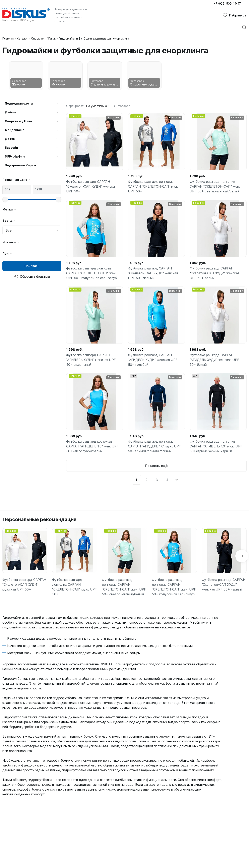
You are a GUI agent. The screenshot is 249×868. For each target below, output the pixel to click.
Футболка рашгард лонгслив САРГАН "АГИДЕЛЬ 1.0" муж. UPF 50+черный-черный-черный (216, 447)
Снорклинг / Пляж (43, 38)
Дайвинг (11, 112)
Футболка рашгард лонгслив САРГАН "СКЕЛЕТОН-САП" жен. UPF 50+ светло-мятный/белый (215, 187)
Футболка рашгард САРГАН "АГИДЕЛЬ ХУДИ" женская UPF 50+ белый (218, 360)
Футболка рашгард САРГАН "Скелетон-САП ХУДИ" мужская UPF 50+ (91, 187)
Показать (32, 266)
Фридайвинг (14, 130)
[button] (242, 556)
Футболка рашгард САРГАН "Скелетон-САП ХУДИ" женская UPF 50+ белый (214, 273)
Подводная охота (19, 103)
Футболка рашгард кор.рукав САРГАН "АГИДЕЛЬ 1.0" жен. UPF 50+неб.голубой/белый (92, 447)
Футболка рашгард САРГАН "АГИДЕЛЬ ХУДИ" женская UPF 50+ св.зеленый (95, 360)
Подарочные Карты (20, 165)
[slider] (5, 199)
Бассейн (11, 148)
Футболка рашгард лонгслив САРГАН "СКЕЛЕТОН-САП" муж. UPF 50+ (153, 187)
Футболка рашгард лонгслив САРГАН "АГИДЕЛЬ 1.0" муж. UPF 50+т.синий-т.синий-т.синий (154, 447)
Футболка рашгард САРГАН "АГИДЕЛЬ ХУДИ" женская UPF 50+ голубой (156, 360)
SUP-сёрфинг (15, 156)
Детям (10, 139)
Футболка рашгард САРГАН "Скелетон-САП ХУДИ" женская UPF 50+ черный (153, 273)
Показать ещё (157, 466)
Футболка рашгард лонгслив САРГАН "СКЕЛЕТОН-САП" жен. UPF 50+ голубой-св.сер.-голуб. (92, 273)
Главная (8, 38)
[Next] (177, 480)
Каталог (22, 38)
